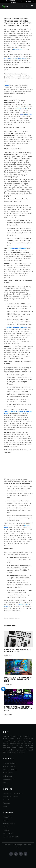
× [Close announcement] (34, 2)
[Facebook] (11, 854)
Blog (5, 806)
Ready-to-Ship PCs (10, 770)
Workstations (8, 773)
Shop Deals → (29, 2)
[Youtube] (26, 854)
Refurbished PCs (9, 779)
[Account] (23, 6)
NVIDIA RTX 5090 (26, 114)
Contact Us (7, 817)
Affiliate (6, 827)
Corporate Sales (9, 824)
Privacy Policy (8, 833)
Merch (6, 783)
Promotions (8, 800)
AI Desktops (8, 776)
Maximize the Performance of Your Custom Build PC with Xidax (18, 679)
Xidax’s (7, 412)
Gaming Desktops (10, 763)
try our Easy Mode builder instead (16, 59)
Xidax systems (18, 50)
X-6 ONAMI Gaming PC (19, 327)
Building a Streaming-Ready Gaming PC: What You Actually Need (18, 709)
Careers (6, 830)
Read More (8, 655)
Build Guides (16, 618)
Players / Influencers (11, 797)
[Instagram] (21, 854)
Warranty (7, 803)
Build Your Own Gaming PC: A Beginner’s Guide (18, 650)
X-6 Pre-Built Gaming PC (18, 248)
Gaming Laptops (9, 766)
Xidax (9, 327)
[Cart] (27, 6)
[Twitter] (16, 854)
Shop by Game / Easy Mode (13, 793)
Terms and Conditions (11, 837)
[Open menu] (32, 6)
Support (6, 820)
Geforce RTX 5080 (22, 108)
